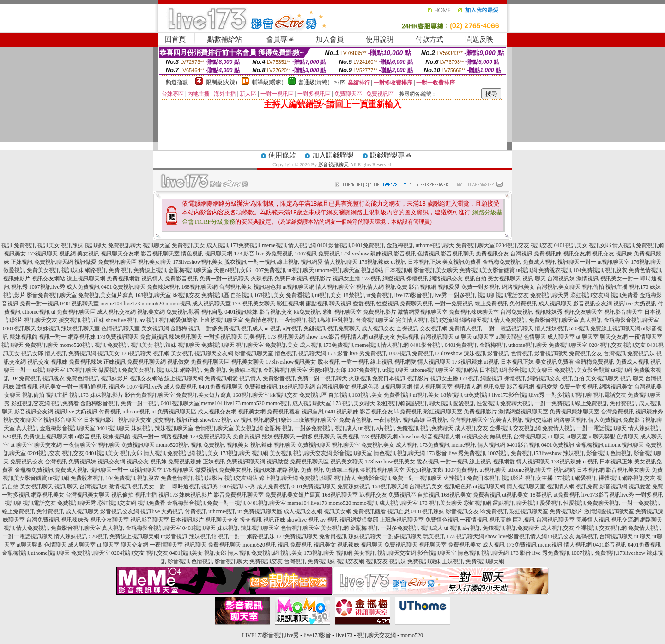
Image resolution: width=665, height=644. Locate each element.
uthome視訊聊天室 (338, 270)
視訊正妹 (93, 320)
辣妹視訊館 (24, 337)
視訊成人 (252, 328)
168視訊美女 (269, 295)
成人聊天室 (561, 337)
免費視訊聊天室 (475, 245)
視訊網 (67, 254)
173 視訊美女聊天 (254, 304)
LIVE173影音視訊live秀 (270, 635)
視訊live (623, 304)
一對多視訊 (462, 295)
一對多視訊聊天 (223, 337)
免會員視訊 (154, 337)
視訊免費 (396, 287)
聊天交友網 (614, 337)
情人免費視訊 (511, 320)
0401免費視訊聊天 (123, 287)
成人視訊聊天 (555, 304)
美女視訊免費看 (462, 262)
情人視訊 (623, 245)
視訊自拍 (475, 279)
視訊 (7, 245)
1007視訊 (306, 254)
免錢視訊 (314, 328)
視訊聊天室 (157, 245)
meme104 (111, 304)
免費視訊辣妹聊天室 (474, 312)
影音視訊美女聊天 (436, 270)
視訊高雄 (320, 320)
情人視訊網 (302, 245)
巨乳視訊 (343, 320)
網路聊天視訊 (476, 320)
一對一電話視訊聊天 (508, 328)
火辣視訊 (262, 279)
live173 (132, 304)
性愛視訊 (387, 304)
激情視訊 (587, 279)
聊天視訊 (340, 304)
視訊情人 (152, 279)
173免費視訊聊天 (118, 337)
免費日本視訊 (291, 279)
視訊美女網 (151, 312)
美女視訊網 (155, 328)
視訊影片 (320, 279)
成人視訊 (218, 245)
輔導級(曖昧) (268, 82)
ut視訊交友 (382, 337)
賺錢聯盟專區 (391, 155)
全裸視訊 (407, 328)
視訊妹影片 (17, 279)
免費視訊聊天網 (54, 262)
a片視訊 (292, 328)
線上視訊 (288, 262)
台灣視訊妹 (561, 279)
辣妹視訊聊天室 (80, 328)
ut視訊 (398, 262)
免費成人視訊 (539, 262)
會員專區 (280, 39)
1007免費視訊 (269, 270)
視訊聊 (486, 295)
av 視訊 (149, 320)
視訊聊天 (96, 245)
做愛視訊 (14, 270)
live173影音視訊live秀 (421, 295)
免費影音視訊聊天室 (554, 320)
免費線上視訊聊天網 (615, 328)
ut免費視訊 (380, 295)
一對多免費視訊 (220, 328)
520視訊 (579, 328)
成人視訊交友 (378, 328)
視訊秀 (19, 287)
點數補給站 (225, 39)
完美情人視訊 (412, 320)
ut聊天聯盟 (509, 337)
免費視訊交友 (492, 254)
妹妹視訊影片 (107, 395)
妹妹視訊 (48, 328)
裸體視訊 (417, 279)
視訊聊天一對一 (577, 262)
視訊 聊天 (534, 279)
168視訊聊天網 (199, 287)
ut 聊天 (463, 337)
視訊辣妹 (72, 245)
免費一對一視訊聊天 (224, 279)
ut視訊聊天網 (299, 287)
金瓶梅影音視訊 (100, 403)
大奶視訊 (645, 304)
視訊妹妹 (73, 270)
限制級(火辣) (222, 82)
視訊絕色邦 (267, 287)
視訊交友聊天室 (583, 312)
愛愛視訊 (364, 304)
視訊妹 (624, 254)
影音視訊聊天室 (160, 254)
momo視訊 (178, 304)
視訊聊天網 (218, 254)
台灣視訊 (521, 254)
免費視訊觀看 (183, 312)
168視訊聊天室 (153, 295)
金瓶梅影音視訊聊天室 (631, 320)
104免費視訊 (588, 270)
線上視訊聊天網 (86, 279)
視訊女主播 (346, 279)
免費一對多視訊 (481, 287)
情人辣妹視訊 (551, 328)
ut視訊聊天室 (614, 262)
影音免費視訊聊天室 (52, 295)
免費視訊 (25, 245)
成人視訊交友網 (116, 312)
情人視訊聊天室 (335, 287)
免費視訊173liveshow (343, 254)
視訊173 (639, 287)
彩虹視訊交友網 (590, 295)
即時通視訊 (93, 387)
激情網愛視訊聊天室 (423, 312)
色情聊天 (535, 337)
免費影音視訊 (181, 279)
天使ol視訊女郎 (233, 270)
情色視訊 (192, 254)
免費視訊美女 (188, 245)
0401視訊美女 (571, 245)
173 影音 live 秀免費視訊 (263, 254)
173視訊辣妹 (374, 262)
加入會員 (330, 39)
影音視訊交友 (276, 312)
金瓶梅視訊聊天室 (190, 270)
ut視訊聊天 (300, 270)
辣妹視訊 (381, 254)
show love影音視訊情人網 (337, 337)
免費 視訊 (120, 270)
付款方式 (429, 39)
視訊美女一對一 (619, 279)
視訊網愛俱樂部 (178, 320)
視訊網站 (372, 270)
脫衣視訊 (236, 262)
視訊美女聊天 (155, 262)
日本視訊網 (399, 270)
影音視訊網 (423, 287)
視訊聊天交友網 (120, 254)
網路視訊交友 (446, 279)
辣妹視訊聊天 (186, 337)
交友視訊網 (434, 328)
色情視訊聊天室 (121, 328)
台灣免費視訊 (517, 312)
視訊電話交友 (512, 295)
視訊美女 (48, 245)
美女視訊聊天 (504, 279)
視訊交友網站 (48, 279)
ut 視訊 (273, 328)
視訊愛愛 (449, 287)
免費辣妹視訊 (163, 287)
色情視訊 (429, 254)
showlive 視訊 (122, 320)
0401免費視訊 (369, 245)
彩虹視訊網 (290, 304)
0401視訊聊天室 (79, 304)
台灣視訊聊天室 (375, 320)
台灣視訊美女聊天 (558, 287)
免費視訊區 (215, 295)
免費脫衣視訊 (555, 270)
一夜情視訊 (293, 320)
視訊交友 (542, 245)
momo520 (153, 304)
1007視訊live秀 (47, 287)
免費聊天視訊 (417, 304)
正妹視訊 (22, 262)
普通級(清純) (314, 82)
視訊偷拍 (593, 287)
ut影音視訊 (88, 437)
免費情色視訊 (261, 320)
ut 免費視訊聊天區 (73, 312)
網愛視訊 (393, 279)
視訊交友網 (577, 254)
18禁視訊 (354, 295)
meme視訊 (274, 245)
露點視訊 (317, 304)
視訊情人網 (370, 287)
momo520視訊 (76, 345)
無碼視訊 (408, 337)
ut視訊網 (527, 270)
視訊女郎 (600, 245)
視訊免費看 (624, 295)
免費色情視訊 (645, 270)
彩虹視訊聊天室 (342, 312)
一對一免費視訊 (454, 304)
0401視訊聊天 (19, 328)
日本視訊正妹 (424, 262)
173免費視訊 (245, 245)
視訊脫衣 (616, 270)
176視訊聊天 (646, 262)
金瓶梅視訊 (400, 245)
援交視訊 (70, 320)
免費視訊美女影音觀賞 (487, 270)
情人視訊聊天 (341, 262)
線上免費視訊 (491, 304)
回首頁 (175, 39)
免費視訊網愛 (123, 279)
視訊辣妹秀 (549, 312)
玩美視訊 (255, 337)
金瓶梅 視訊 (185, 328)
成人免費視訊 (83, 287)
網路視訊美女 (518, 287)
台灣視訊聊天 (437, 337)
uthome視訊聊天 (435, 245)
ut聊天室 (484, 337)
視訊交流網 (444, 320)
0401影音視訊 (334, 245)
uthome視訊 (36, 312)
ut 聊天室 (588, 337)
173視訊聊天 (42, 254)
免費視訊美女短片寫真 (106, 295)
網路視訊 (96, 270)
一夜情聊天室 (646, 337)
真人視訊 (591, 320)
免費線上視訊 (150, 270)
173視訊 (371, 279)
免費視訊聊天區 (117, 262)
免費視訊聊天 (125, 245)
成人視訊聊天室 (212, 304)
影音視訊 (405, 254)
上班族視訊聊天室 (221, 320)
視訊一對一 (53, 337)
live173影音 (317, 635)
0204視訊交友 (513, 245)
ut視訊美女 (328, 295)
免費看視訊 (300, 295)
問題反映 (479, 39)
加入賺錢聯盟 (333, 155)
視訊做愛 (85, 262)
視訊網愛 (312, 262)
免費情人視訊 (465, 328)
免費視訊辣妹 (85, 362)
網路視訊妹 (82, 337)
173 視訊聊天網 (286, 337)
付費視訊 (110, 412)
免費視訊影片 (380, 312)
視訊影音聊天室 (623, 312)
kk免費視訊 (308, 312)
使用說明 (380, 39)
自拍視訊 (242, 295)
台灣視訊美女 (236, 287)
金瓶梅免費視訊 (502, 262)
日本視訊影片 (100, 420)
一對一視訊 (262, 262)
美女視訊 (88, 254)
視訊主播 (617, 287)
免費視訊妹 (548, 254)
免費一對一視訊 (39, 304)
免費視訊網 (650, 245)
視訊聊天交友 (41, 320)
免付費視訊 (523, 304)
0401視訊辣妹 (241, 312)
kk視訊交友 (186, 295)
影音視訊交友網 (592, 304)
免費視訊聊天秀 (550, 295)
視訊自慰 (212, 312)
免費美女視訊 (43, 270)
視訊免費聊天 (344, 328)
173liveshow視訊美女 (198, 262)
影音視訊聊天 (333, 164)
